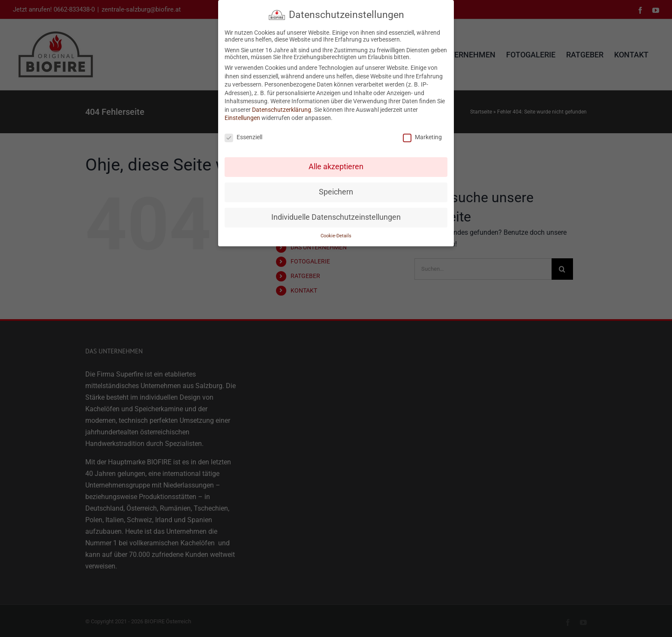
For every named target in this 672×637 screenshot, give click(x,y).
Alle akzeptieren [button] (336, 165)
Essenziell (243, 136)
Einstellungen (242, 117)
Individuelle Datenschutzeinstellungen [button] (336, 216)
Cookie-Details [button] (336, 234)
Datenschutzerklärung (282, 108)
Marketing (422, 136)
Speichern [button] (336, 191)
